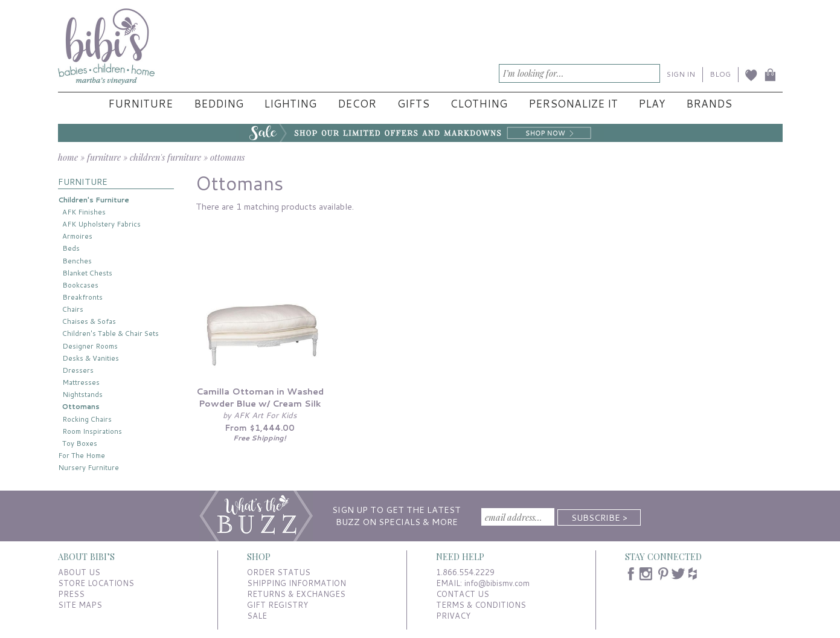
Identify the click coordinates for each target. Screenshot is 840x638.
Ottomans (81, 406)
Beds (71, 248)
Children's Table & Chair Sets (111, 333)
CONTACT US (463, 594)
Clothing (479, 104)
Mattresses (81, 382)
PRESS (71, 594)
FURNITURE (83, 182)
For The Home (82, 455)
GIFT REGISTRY (277, 605)
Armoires (77, 236)
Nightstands (82, 394)
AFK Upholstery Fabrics (101, 224)
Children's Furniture (94, 200)
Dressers (78, 370)
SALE (257, 616)
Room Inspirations (92, 431)
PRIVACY (453, 616)
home (68, 157)
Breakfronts (82, 297)
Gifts (413, 104)
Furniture (140, 104)
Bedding (219, 104)
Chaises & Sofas (89, 321)
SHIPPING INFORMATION (297, 583)
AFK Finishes (84, 212)
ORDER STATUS (279, 572)
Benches (77, 261)
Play (652, 104)
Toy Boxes (80, 443)
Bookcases (80, 285)
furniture (104, 157)
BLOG (720, 74)
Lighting (290, 104)
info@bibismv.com (497, 583)
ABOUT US (79, 572)
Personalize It (573, 104)
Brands (709, 104)
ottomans (227, 157)
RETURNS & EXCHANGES (296, 594)
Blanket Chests (87, 273)
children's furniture (165, 157)
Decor (357, 104)
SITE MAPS (80, 605)
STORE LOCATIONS (96, 583)
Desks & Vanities (91, 358)
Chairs (73, 309)
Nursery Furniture (88, 467)
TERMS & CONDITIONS (481, 605)
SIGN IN (681, 74)
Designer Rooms (90, 346)
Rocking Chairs (87, 419)
